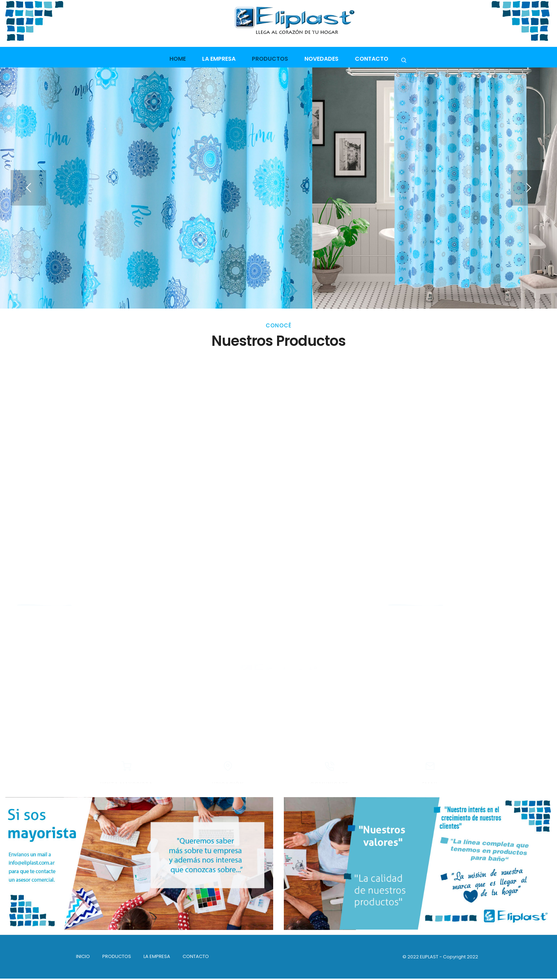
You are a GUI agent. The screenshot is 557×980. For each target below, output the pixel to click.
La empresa (219, 59)
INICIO (83, 956)
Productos (270, 59)
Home (178, 59)
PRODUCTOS (117, 956)
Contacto (372, 59)
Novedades (321, 59)
